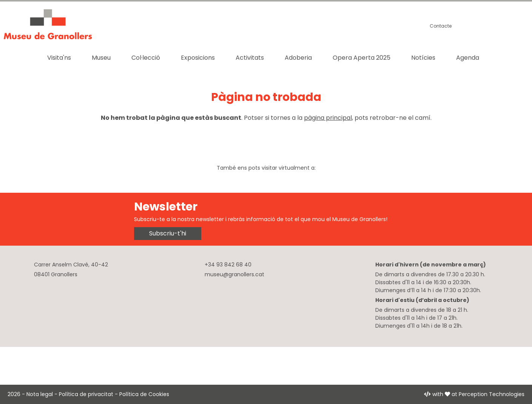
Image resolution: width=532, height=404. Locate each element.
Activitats (250, 58)
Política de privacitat (86, 394)
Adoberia (298, 58)
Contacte (441, 26)
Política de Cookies (144, 394)
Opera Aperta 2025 (362, 58)
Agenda (468, 58)
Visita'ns (59, 58)
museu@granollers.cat (234, 274)
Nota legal (40, 394)
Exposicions (198, 58)
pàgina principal (328, 118)
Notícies (423, 58)
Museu (101, 58)
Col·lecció (146, 58)
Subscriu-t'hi (168, 233)
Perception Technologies (492, 394)
